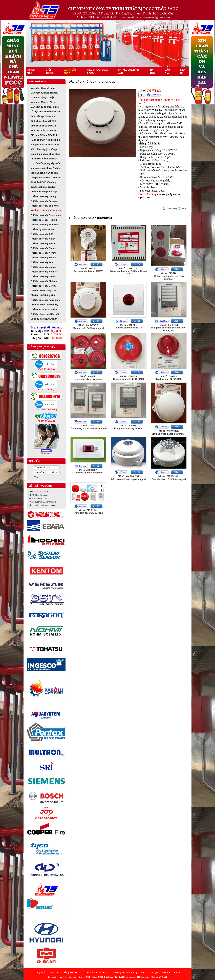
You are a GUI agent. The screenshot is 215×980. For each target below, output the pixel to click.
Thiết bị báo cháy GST (42, 234)
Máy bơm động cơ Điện (42, 97)
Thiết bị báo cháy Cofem (43, 286)
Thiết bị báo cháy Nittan (43, 239)
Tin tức (142, 972)
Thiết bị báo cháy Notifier (44, 272)
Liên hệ (166, 972)
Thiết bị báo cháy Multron (44, 281)
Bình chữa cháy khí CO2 (43, 126)
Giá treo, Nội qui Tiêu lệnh (44, 135)
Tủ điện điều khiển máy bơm (45, 112)
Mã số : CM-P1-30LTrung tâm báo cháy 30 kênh (88, 512)
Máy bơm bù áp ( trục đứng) (45, 107)
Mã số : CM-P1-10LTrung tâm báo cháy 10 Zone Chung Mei (128, 271)
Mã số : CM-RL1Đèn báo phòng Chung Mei (129, 326)
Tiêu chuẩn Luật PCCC (97, 972)
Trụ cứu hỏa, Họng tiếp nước (46, 163)
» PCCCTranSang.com (39, 495)
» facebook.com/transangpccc (42, 505)
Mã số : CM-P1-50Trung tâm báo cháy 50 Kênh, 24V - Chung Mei (169, 328)
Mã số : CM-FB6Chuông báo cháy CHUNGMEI (128, 378)
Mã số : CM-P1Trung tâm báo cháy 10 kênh (129, 427)
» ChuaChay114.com (38, 498)
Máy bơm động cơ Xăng (43, 88)
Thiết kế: (159, 977)
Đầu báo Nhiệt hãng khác (44, 291)
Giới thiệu (54, 972)
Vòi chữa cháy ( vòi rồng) (44, 149)
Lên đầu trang (171, 209)
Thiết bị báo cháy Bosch (43, 243)
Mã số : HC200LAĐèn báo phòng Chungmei (88, 471)
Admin (177, 972)
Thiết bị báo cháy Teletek (43, 258)
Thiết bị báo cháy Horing (43, 196)
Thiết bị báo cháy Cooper (44, 248)
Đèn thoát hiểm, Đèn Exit (43, 187)
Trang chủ (40, 972)
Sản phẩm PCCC (40, 81)
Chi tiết (96, 264)
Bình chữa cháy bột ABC (43, 121)
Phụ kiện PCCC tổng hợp (44, 182)
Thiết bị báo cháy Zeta (42, 262)
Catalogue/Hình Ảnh (124, 972)
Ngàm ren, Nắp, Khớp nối (44, 159)
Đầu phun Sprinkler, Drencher (46, 178)
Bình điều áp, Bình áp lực (44, 116)
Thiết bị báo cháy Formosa (44, 201)
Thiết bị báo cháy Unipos (43, 267)
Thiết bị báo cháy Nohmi (43, 253)
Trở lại (184, 209)
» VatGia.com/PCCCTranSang (42, 502)
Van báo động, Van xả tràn (44, 173)
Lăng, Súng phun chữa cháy (45, 154)
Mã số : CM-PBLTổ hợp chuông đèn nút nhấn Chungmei (169, 276)
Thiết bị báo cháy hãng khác (45, 300)
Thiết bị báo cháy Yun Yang (45, 206)
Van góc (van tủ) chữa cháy (45, 145)
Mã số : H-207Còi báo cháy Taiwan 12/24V (88, 270)
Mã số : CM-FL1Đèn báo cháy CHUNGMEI (169, 378)
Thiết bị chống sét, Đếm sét (45, 314)
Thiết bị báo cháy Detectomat (46, 215)
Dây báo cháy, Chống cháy (44, 305)
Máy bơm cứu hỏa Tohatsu (44, 93)
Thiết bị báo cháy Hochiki (44, 220)
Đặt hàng (155, 95)
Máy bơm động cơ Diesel (43, 102)
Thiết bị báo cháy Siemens (44, 225)
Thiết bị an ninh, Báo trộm (44, 309)
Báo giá (154, 972)
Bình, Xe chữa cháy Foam (44, 130)
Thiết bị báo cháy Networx (44, 276)
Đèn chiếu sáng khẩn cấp (44, 192)
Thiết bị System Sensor (43, 229)
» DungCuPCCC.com (38, 492)
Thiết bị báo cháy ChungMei (46, 210)
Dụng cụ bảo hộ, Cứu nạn (44, 319)
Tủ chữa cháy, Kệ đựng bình (45, 140)
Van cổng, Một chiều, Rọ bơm (46, 168)
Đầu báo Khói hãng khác (43, 295)
